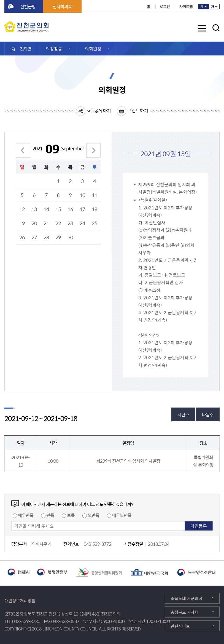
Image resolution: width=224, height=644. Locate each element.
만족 (50, 515)
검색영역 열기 (216, 28)
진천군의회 (6, 25)
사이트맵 (186, 6)
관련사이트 (180, 626)
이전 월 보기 (23, 147)
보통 (71, 515)
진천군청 (28, 6)
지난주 (183, 414)
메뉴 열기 (202, 29)
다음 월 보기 (93, 147)
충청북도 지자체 (184, 612)
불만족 (93, 515)
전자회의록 (62, 6)
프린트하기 (138, 110)
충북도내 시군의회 (186, 598)
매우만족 (26, 515)
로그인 (165, 6)
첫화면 (26, 49)
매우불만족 (122, 515)
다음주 (208, 414)
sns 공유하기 (99, 110)
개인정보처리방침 (20, 600)
